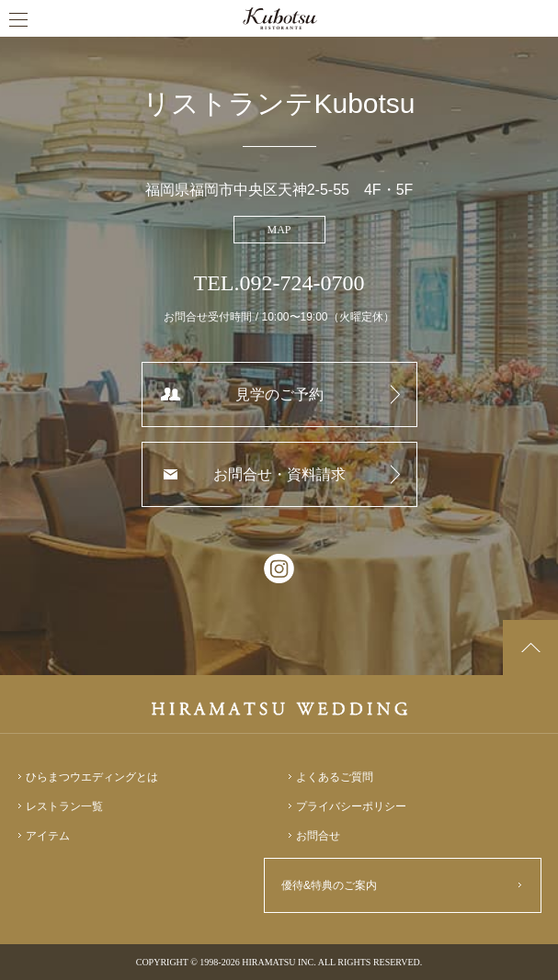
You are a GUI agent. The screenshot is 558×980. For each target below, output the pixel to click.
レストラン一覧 (64, 806)
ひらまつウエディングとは (92, 777)
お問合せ (318, 836)
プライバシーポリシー (351, 806)
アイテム (48, 836)
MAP (279, 230)
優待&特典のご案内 (329, 885)
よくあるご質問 (335, 777)
